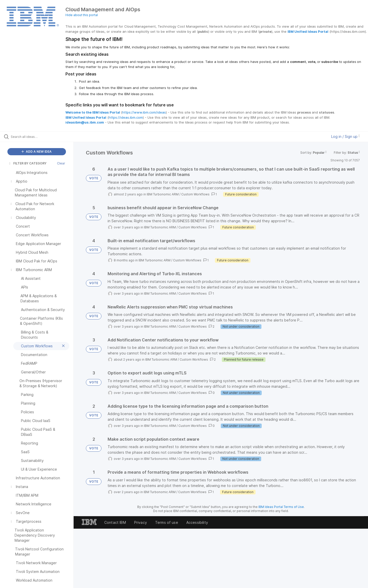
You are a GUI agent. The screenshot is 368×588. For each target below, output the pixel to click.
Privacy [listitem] (141, 522)
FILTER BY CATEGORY (27, 163)
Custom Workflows (195, 194)
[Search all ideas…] (43, 137)
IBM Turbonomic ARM (163, 194)
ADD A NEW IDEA (37, 152)
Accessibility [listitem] (197, 522)
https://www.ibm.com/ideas (144, 112)
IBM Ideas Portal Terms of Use (281, 507)
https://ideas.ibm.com (126, 117)
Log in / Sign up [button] (346, 136)
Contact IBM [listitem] (115, 522)
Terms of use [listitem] (167, 522)
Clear (61, 163)
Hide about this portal (82, 15)
